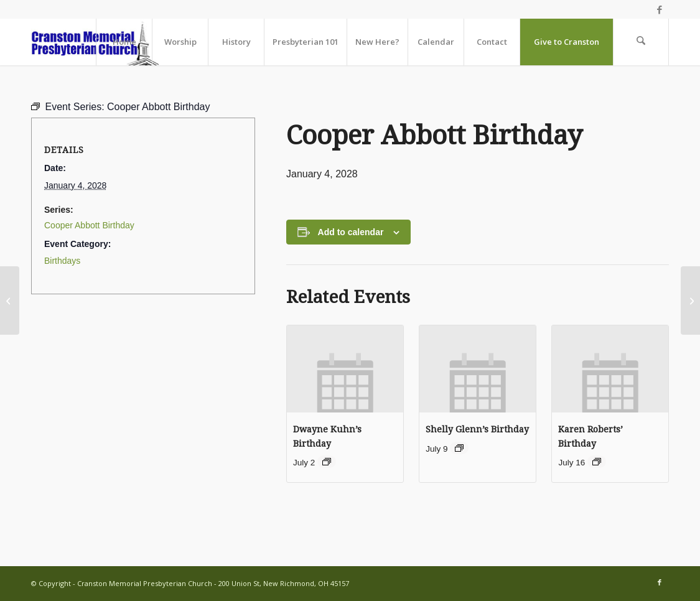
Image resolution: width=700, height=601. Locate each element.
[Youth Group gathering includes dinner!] (690, 300)
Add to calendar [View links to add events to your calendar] (351, 232)
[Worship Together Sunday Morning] (10, 300)
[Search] (641, 42)
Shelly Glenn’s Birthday (477, 429)
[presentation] (345, 369)
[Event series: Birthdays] (327, 462)
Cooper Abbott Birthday (89, 225)
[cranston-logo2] (95, 42)
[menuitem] (124, 42)
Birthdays (62, 261)
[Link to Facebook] (660, 9)
